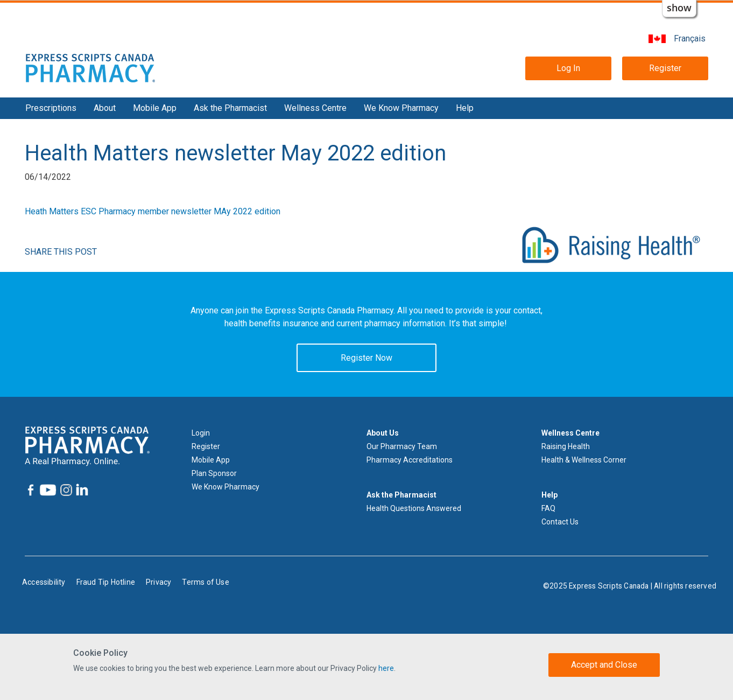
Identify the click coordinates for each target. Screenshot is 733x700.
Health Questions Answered (414, 508)
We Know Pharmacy (401, 108)
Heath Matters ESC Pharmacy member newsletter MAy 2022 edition (153, 211)
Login (201, 433)
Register (665, 68)
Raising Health (566, 446)
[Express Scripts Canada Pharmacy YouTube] (47, 490)
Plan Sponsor (214, 473)
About (105, 108)
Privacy (158, 582)
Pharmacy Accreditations (410, 460)
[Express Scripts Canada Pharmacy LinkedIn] (81, 490)
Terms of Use (205, 582)
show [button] (679, 8)
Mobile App (155, 108)
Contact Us (560, 522)
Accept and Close (604, 665)
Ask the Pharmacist (230, 108)
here (386, 668)
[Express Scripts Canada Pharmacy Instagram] (65, 490)
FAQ (548, 508)
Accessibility (44, 582)
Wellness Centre (315, 108)
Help (465, 108)
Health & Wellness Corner (584, 460)
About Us (383, 433)
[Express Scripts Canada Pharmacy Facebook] (31, 490)
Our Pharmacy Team (402, 446)
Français (690, 38)
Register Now (366, 358)
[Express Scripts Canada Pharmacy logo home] (90, 68)
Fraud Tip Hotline (106, 582)
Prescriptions (51, 108)
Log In (568, 68)
